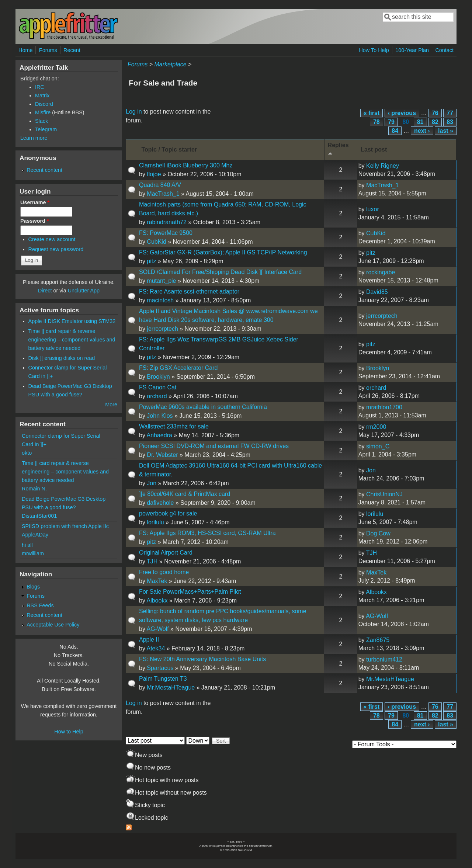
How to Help (69, 732)
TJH (152, 561)
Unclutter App (84, 291)
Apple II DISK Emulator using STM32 (72, 321)
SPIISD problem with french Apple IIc (65, 526)
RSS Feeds (40, 605)
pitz (151, 261)
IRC (40, 87)
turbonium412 (384, 659)
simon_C (378, 446)
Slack (41, 121)
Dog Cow (378, 533)
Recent (72, 50)
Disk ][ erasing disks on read (62, 358)
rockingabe (381, 272)
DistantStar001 (39, 516)
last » (446, 131)
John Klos (160, 416)
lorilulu (155, 522)
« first (372, 113)
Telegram (46, 129)
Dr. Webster (162, 455)
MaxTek (157, 581)
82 (435, 122)
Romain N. (34, 489)
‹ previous (402, 113)
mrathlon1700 (384, 407)
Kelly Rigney (383, 166)
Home (25, 50)
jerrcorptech (162, 329)
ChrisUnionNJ (384, 494)
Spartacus (160, 668)
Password (35, 221)
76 (435, 113)
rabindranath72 (167, 222)
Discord (44, 104)
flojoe (154, 174)
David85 (377, 292)
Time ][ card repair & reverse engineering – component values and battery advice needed (72, 340)
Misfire (43, 112)
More (111, 405)
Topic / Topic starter (169, 150)
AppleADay (35, 535)
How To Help (374, 50)
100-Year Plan (412, 50)
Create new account (52, 239)
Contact (444, 50)
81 (420, 122)
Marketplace (170, 64)
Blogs (33, 587)
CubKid (156, 242)
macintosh (160, 300)
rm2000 (376, 427)
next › (422, 131)
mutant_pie (161, 281)
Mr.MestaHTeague (171, 688)
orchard (157, 396)
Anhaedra (159, 435)
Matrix (42, 96)
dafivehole (160, 503)
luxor (373, 209)
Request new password (56, 249)
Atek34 (156, 648)
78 (376, 122)
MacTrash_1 (163, 194)
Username (35, 202)
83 (450, 122)
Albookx (157, 600)
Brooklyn (158, 377)
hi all (27, 545)
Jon (152, 483)
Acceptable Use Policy (53, 625)
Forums (48, 50)
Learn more (34, 138)
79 (391, 122)
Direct (45, 291)
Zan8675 (378, 640)
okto (27, 453)
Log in (134, 112)
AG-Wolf (157, 629)
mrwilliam (33, 553)
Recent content (44, 170)
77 (450, 113)
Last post (374, 150)
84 (395, 131)
